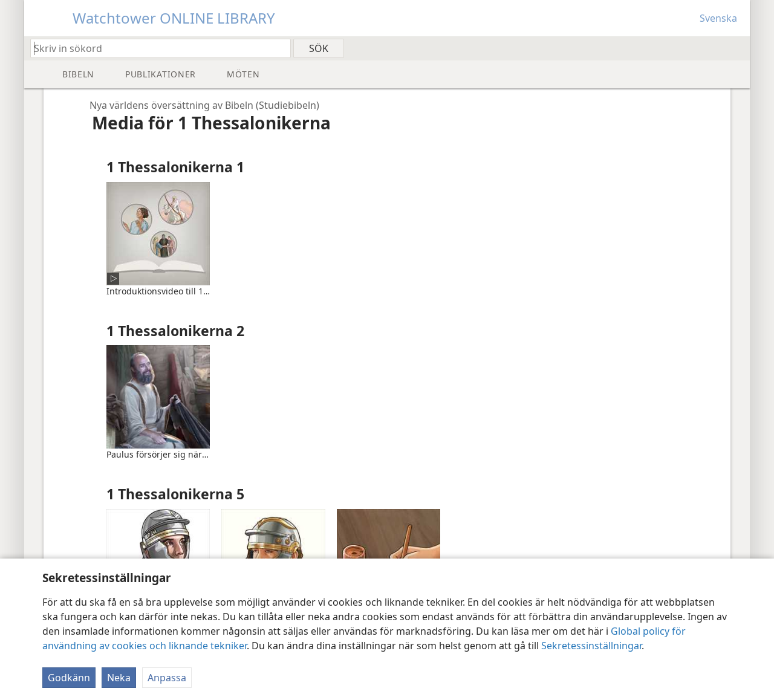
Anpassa (167, 678)
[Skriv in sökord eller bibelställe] (155, 48)
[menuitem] (736, 48)
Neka (119, 678)
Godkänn (69, 678)
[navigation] (200, 105)
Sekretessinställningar (591, 646)
